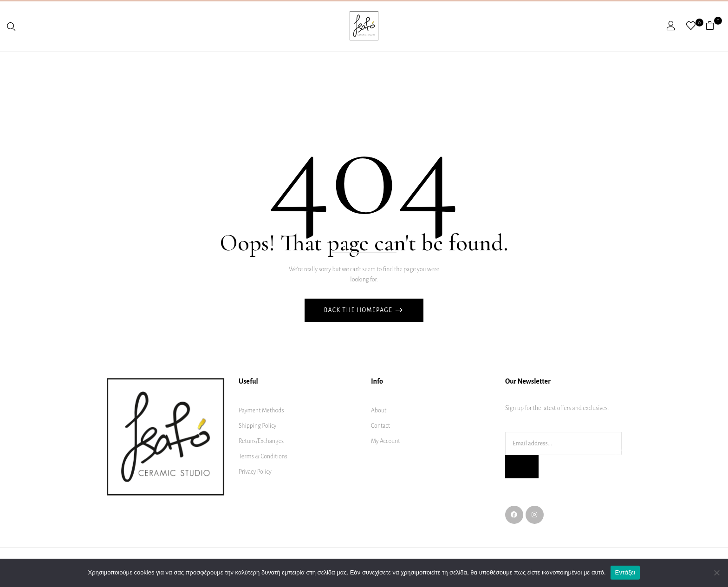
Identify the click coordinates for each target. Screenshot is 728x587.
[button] (713, 26)
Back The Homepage (359, 310)
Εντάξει (625, 572)
